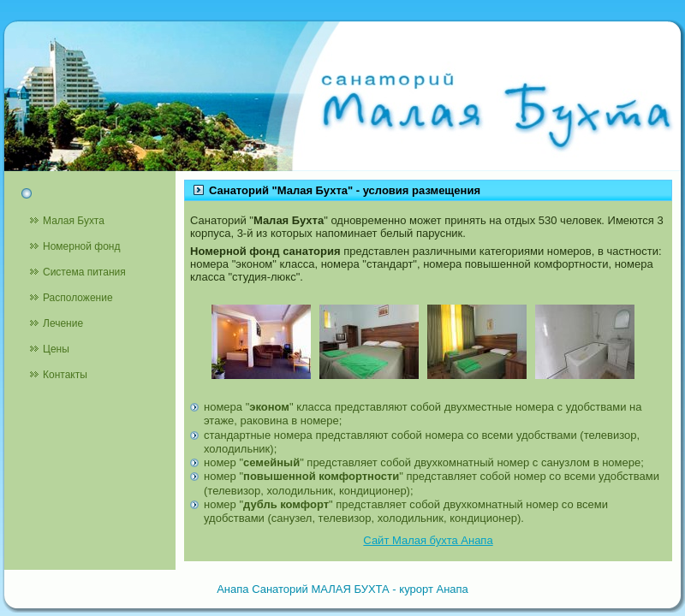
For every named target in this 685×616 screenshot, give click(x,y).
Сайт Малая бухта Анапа (428, 540)
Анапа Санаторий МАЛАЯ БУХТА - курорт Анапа (342, 589)
